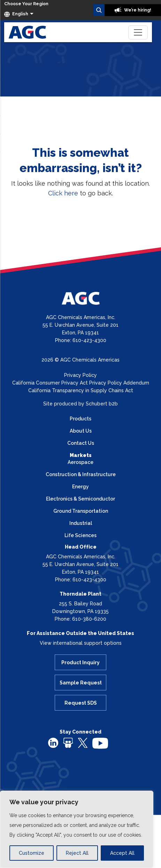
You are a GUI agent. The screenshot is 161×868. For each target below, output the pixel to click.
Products (80, 419)
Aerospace (80, 462)
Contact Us (81, 443)
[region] (77, 829)
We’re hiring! (133, 10)
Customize (32, 853)
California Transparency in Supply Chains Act (81, 390)
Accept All (122, 853)
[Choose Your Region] (26, 4)
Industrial (81, 523)
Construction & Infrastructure (81, 474)
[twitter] (83, 742)
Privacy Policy (80, 375)
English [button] (16, 14)
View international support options (81, 643)
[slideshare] (68, 743)
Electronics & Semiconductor (80, 499)
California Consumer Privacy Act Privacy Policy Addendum (81, 383)
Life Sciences (80, 535)
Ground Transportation (81, 511)
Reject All (77, 853)
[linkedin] (53, 743)
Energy (80, 487)
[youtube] (100, 743)
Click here (63, 193)
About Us (81, 431)
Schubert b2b (102, 404)
